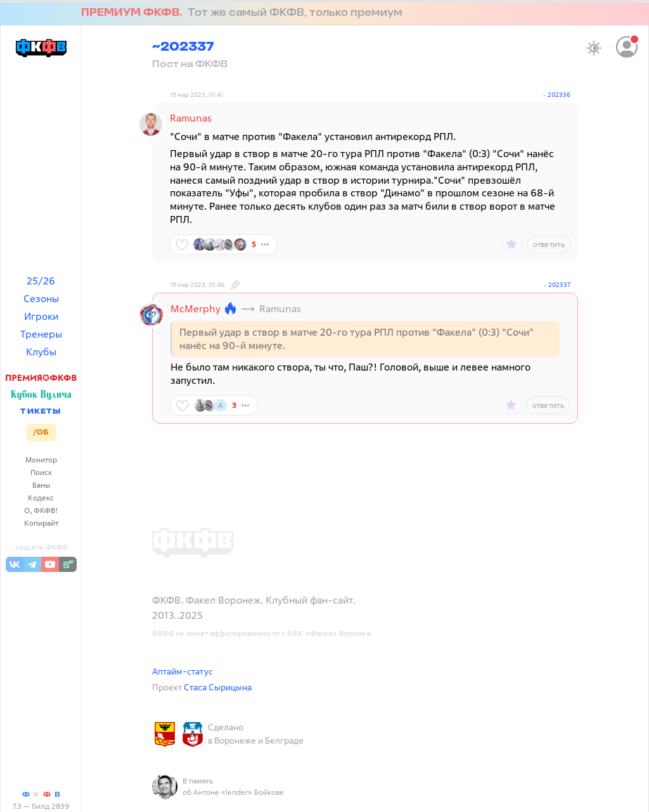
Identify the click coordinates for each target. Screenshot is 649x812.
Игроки (41, 316)
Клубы (41, 352)
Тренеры (41, 334)
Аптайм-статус (183, 671)
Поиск (41, 472)
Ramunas (191, 118)
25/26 (41, 281)
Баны (41, 485)
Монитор (41, 460)
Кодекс (41, 498)
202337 (559, 285)
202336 (559, 95)
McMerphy (196, 308)
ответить (549, 244)
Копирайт (41, 523)
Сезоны (41, 298)
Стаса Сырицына (218, 687)
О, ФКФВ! (41, 510)
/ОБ (41, 433)
